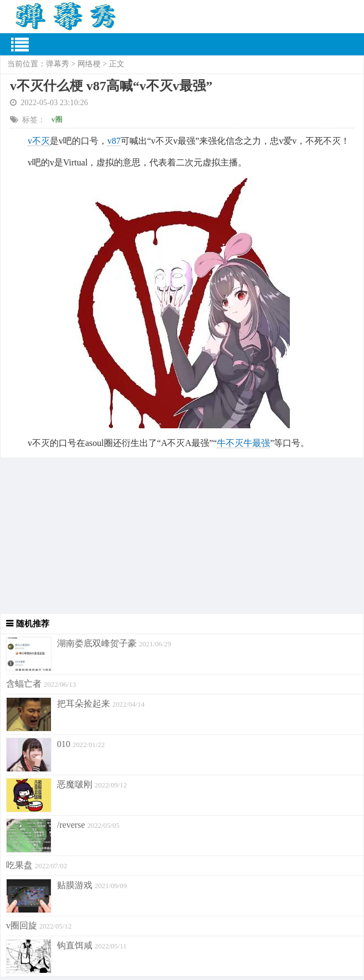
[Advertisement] (182, 536)
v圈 (57, 119)
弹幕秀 (58, 64)
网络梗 (89, 64)
